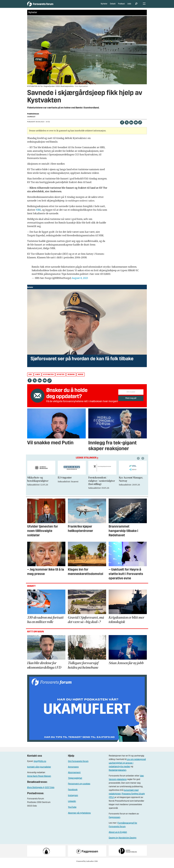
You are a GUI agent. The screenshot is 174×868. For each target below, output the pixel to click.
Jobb (129, 6)
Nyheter (104, 6)
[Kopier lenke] (140, 126)
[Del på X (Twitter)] (127, 126)
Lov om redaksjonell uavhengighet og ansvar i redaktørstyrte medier (127, 766)
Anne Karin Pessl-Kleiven (39, 780)
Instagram (73, 799)
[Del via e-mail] (136, 126)
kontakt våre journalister (39, 770)
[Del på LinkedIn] (131, 126)
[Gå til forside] (48, 6)
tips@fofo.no (40, 765)
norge (81, 378)
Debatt (113, 6)
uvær (38, 378)
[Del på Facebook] (122, 126)
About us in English (118, 836)
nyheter (61, 378)
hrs (30, 378)
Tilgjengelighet (75, 782)
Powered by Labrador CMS (87, 865)
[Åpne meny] (144, 6)
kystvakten (48, 378)
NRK (38, 213)
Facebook (73, 793)
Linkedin (72, 805)
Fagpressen (114, 821)
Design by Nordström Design (123, 841)
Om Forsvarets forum (78, 765)
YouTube (72, 811)
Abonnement (74, 776)
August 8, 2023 (80, 281)
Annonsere (73, 770)
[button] (143, 462)
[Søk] (136, 6)
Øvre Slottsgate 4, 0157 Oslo (41, 791)
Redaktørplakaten (117, 774)
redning (71, 378)
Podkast (121, 6)
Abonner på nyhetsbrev (79, 816)
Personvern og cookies (79, 787)
